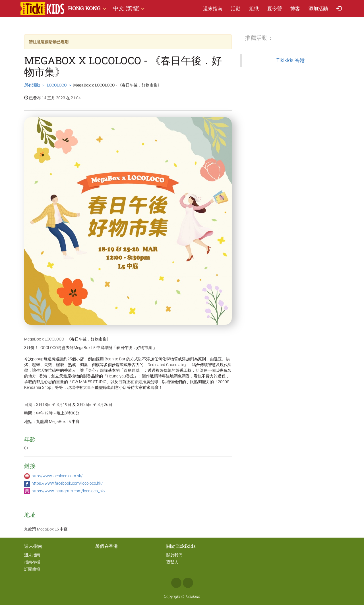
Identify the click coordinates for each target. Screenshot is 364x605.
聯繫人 (172, 562)
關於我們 (174, 555)
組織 (254, 8)
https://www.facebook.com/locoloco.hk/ (67, 483)
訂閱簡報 (32, 569)
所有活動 (32, 85)
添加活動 (318, 8)
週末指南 (213, 8)
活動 (236, 8)
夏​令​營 (275, 8)
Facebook (176, 583)
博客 (295, 8)
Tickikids (193, 596)
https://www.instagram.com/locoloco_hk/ (69, 491)
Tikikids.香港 (291, 60)
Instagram (188, 583)
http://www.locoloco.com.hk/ (57, 476)
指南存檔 (32, 562)
